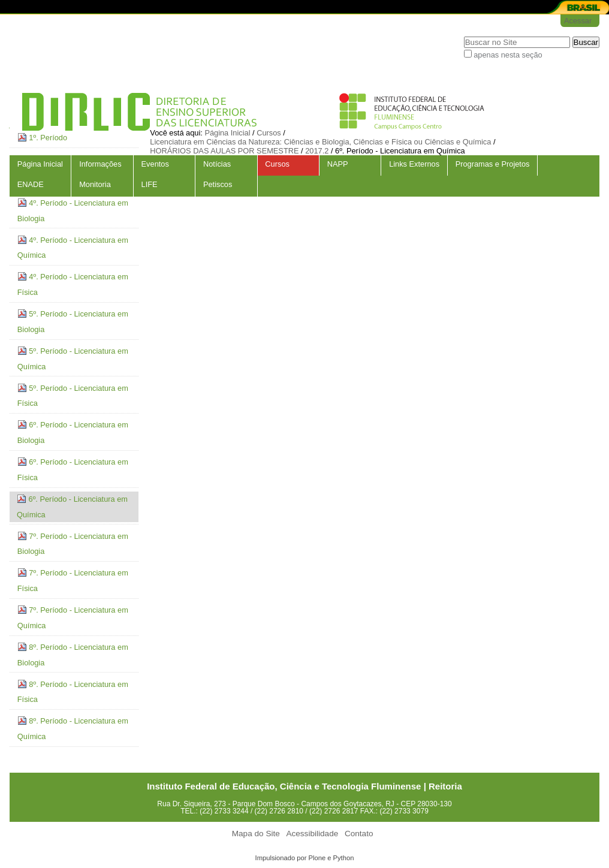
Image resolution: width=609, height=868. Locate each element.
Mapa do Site (256, 834)
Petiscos (218, 184)
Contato (359, 834)
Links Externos (414, 164)
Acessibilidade (312, 834)
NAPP (338, 164)
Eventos (155, 164)
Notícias (217, 164)
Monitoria (95, 184)
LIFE (150, 184)
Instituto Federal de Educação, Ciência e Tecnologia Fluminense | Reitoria (304, 786)
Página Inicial (40, 164)
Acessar (578, 21)
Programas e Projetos (493, 164)
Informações (100, 164)
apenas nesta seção (508, 55)
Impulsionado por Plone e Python (305, 858)
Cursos (277, 164)
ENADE (31, 184)
